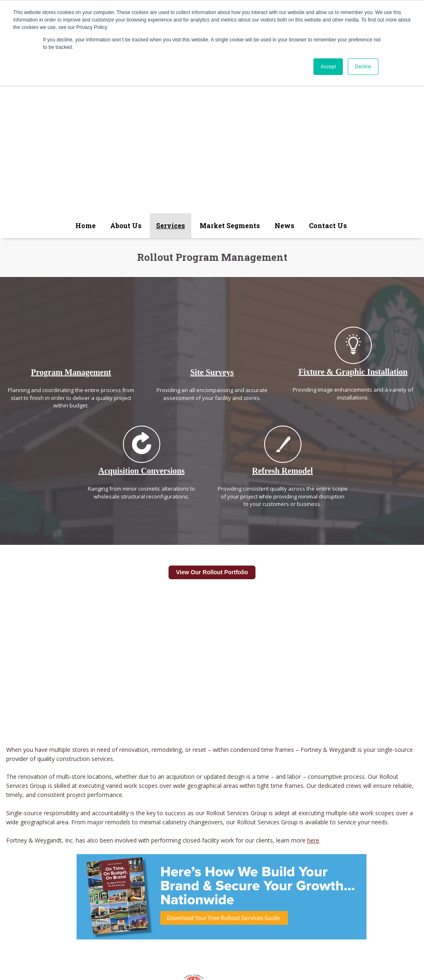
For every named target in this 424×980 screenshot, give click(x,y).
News (210, 877)
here (313, 695)
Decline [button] (363, 67)
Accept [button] (328, 67)
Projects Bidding (246, 877)
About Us (100, 877)
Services (130, 877)
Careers (285, 877)
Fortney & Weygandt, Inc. (151, 888)
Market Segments (172, 877)
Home (72, 877)
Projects (314, 877)
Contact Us (346, 877)
